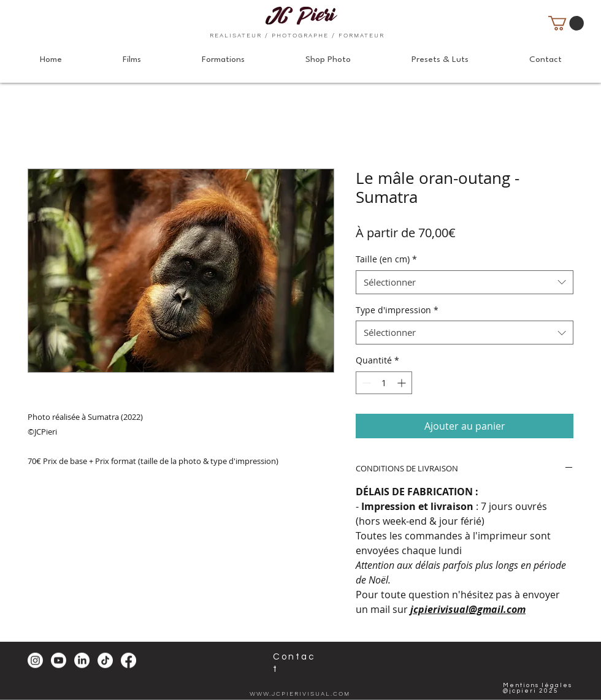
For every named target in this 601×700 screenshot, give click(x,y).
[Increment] (403, 383)
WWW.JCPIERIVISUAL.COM (300, 694)
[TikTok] (105, 660)
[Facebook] (128, 660)
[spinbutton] (384, 383)
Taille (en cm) (386, 259)
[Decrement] (365, 383)
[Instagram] (35, 660)
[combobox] (465, 282)
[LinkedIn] (82, 660)
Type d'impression (397, 310)
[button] (566, 23)
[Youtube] (59, 660)
